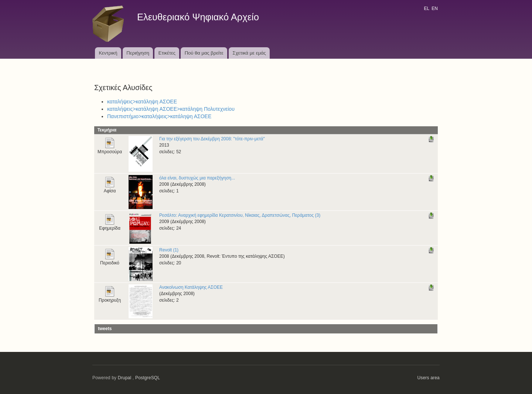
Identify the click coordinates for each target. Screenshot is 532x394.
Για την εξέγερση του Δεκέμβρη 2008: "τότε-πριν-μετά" (212, 139)
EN (435, 8)
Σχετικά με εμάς (249, 53)
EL (426, 8)
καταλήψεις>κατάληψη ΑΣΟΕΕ (142, 102)
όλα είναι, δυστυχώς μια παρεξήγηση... (197, 178)
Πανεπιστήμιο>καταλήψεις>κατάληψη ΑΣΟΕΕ (159, 116)
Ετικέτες (167, 53)
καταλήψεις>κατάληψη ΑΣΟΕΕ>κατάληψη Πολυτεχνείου (171, 109)
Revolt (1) (169, 250)
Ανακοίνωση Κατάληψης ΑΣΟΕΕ (191, 287)
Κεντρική (108, 53)
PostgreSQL (148, 378)
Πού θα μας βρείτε (204, 53)
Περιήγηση (138, 53)
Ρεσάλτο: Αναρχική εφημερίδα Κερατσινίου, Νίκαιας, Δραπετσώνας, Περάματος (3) (240, 215)
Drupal (125, 378)
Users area (428, 378)
